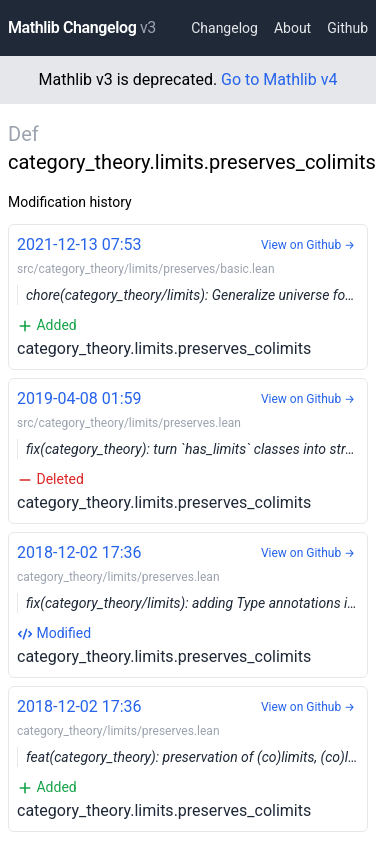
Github (347, 28)
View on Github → (308, 245)
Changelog (224, 28)
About (292, 28)
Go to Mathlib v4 (279, 79)
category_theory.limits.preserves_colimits (192, 295)
